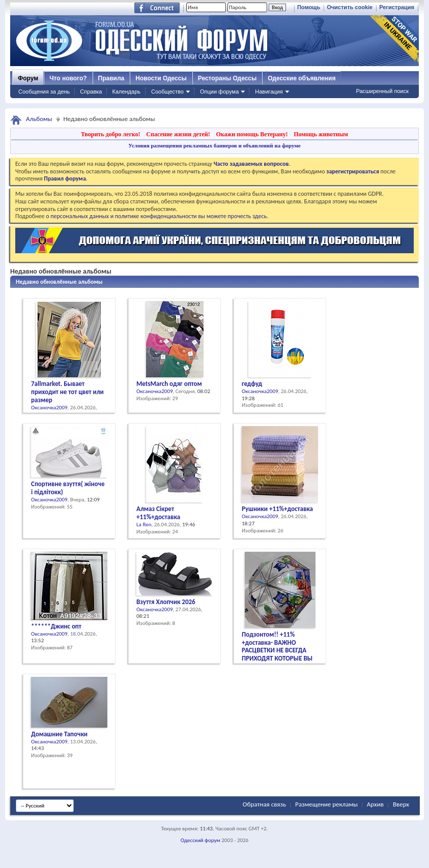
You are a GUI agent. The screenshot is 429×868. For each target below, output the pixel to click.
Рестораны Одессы (227, 78)
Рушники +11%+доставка (277, 509)
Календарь (126, 92)
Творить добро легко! (111, 134)
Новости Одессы (161, 78)
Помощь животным (321, 134)
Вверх (401, 804)
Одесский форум (201, 840)
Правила (111, 78)
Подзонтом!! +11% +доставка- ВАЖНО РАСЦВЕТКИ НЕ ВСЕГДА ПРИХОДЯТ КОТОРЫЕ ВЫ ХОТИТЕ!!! (277, 651)
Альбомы (39, 119)
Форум (28, 78)
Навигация (269, 92)
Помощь (309, 7)
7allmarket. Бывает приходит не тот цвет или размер (67, 392)
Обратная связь (264, 804)
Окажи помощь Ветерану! (252, 134)
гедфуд (252, 384)
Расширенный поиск (382, 91)
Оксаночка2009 (49, 408)
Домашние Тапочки (59, 734)
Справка (91, 92)
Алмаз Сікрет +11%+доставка (158, 513)
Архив (375, 804)
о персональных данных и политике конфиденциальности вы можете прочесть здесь (156, 216)
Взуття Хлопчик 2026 (166, 602)
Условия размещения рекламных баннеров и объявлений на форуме (214, 145)
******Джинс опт (56, 626)
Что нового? (68, 78)
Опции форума (219, 92)
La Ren (144, 525)
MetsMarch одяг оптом (169, 384)
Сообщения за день (44, 92)
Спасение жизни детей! (178, 134)
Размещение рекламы (326, 804)
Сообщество (167, 92)
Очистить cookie (350, 7)
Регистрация (397, 7)
